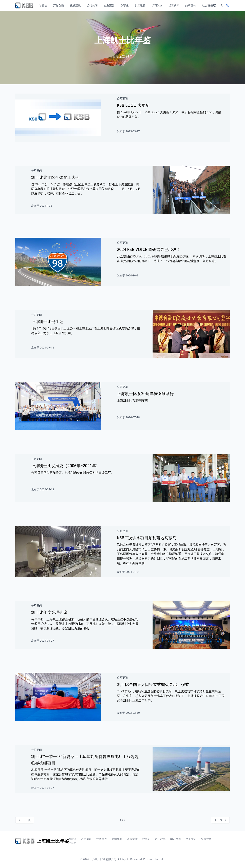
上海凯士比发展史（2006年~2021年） (66, 466)
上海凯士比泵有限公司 (103, 859)
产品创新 (59, 5)
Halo (162, 859)
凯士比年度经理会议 (49, 612)
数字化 (125, 5)
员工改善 (140, 5)
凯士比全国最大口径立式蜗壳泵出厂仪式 (153, 684)
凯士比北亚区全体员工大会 (55, 177)
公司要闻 (92, 5)
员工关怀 (174, 5)
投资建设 (75, 5)
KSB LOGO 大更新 (133, 105)
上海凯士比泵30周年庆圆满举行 (145, 394)
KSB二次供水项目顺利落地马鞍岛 (147, 538)
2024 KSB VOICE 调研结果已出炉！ (149, 249)
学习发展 (157, 5)
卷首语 (43, 5)
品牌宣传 (191, 5)
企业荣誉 (109, 5)
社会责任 (207, 5)
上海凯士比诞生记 (47, 321)
